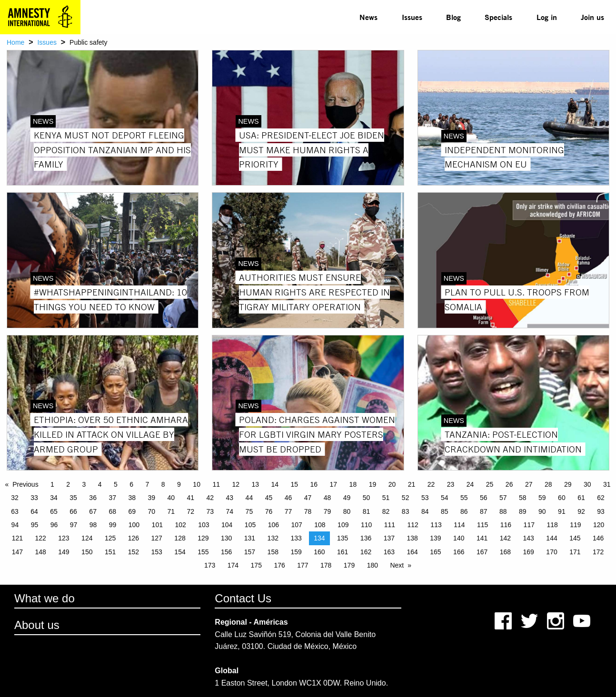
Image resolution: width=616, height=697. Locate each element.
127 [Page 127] (157, 538)
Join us (592, 17)
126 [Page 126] (134, 538)
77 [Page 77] (288, 511)
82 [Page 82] (386, 511)
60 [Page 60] (562, 498)
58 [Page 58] (523, 498)
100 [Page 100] (134, 525)
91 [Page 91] (562, 511)
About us (37, 625)
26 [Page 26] (509, 484)
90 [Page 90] (542, 511)
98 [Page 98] (93, 525)
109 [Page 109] (343, 525)
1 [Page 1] (52, 484)
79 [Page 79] (328, 511)
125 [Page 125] (110, 538)
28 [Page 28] (548, 484)
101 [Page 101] (157, 525)
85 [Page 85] (445, 511)
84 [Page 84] (425, 511)
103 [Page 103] (204, 525)
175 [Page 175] (256, 565)
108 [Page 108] (320, 525)
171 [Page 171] (575, 552)
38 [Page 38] (132, 498)
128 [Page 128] (180, 538)
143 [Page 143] (529, 538)
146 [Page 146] (598, 538)
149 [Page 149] (64, 552)
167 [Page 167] (482, 552)
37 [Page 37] (112, 498)
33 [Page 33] (34, 498)
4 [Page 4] (100, 484)
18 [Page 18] (353, 484)
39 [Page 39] (151, 498)
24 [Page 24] (470, 484)
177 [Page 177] (303, 565)
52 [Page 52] (406, 498)
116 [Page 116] (506, 525)
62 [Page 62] (601, 498)
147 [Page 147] (17, 552)
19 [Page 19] (373, 484)
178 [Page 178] (326, 565)
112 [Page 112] (413, 525)
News (368, 17)
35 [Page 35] (73, 498)
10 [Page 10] (197, 484)
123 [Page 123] (64, 538)
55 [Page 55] (464, 498)
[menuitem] (368, 17)
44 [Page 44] (249, 498)
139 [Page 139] (435, 538)
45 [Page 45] (269, 498)
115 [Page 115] (482, 525)
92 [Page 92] (581, 511)
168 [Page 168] (505, 552)
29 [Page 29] (568, 484)
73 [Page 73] (210, 511)
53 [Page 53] (425, 498)
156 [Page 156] (226, 552)
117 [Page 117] (529, 525)
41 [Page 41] (191, 498)
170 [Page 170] (551, 552)
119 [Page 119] (575, 525)
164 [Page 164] (412, 552)
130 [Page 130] (226, 538)
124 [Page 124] (87, 538)
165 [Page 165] (435, 552)
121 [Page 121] (17, 538)
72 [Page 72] (191, 511)
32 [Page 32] (15, 498)
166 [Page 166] (459, 552)
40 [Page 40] (171, 498)
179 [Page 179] (349, 565)
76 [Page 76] (269, 511)
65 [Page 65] (54, 511)
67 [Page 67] (93, 511)
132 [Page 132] (273, 538)
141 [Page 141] (482, 538)
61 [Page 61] (581, 498)
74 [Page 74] (230, 511)
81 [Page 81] (367, 511)
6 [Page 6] (131, 484)
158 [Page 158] (273, 552)
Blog (453, 17)
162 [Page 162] (366, 552)
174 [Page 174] (233, 565)
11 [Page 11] (216, 484)
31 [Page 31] (607, 484)
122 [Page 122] (40, 538)
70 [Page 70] (151, 511)
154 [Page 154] (180, 552)
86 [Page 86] (464, 511)
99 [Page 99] (113, 525)
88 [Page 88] (503, 511)
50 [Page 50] (367, 498)
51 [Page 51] (386, 498)
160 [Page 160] (319, 552)
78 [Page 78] (308, 511)
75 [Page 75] (249, 511)
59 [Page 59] (542, 498)
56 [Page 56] (484, 498)
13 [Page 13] (255, 484)
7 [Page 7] (148, 484)
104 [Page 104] (227, 525)
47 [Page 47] (308, 498)
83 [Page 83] (406, 511)
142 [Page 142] (505, 538)
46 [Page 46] (288, 498)
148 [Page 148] (40, 552)
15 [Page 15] (295, 484)
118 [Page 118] (552, 525)
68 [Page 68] (112, 511)
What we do (45, 598)
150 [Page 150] (87, 552)
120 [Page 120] (599, 525)
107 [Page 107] (296, 525)
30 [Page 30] (587, 484)
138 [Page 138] (412, 538)
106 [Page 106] (273, 525)
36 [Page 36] (93, 498)
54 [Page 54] (445, 498)
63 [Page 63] (15, 511)
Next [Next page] (397, 565)
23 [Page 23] (451, 484)
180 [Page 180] (373, 565)
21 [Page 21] (412, 484)
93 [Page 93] (601, 511)
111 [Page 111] (390, 525)
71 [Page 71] (171, 511)
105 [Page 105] (250, 525)
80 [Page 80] (347, 511)
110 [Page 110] (366, 525)
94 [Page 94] (15, 525)
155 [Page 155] (203, 552)
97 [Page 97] (74, 525)
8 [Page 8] (163, 484)
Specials (498, 17)
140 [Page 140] (459, 538)
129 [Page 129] (203, 538)
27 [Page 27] (529, 484)
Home (15, 42)
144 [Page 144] (551, 538)
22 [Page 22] (431, 484)
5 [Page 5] (116, 484)
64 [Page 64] (34, 511)
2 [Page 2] (68, 484)
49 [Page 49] (347, 498)
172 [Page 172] (598, 552)
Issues (412, 17)
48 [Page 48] (328, 498)
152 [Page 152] (134, 552)
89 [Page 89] (523, 511)
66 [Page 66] (73, 511)
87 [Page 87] (484, 511)
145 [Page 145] (575, 538)
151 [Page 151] (110, 552)
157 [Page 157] (250, 552)
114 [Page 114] (459, 525)
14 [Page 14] (275, 484)
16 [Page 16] (314, 484)
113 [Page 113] (436, 525)
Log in (547, 17)
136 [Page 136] (366, 538)
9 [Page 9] (179, 484)
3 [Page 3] (84, 484)
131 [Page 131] (250, 538)
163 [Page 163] (389, 552)
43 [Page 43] (230, 498)
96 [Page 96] (54, 525)
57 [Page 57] (503, 498)
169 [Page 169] (529, 552)
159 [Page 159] (296, 552)
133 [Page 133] (296, 538)
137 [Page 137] (389, 538)
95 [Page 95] (35, 525)
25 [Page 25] (490, 484)
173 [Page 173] (210, 565)
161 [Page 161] (343, 552)
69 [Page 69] (132, 511)
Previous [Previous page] (25, 484)
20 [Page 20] (392, 484)
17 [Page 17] (334, 484)
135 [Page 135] (343, 538)
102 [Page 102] (180, 525)
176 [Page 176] (279, 565)
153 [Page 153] (157, 552)
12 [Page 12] (236, 484)
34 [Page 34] (54, 498)
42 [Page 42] (210, 498)
